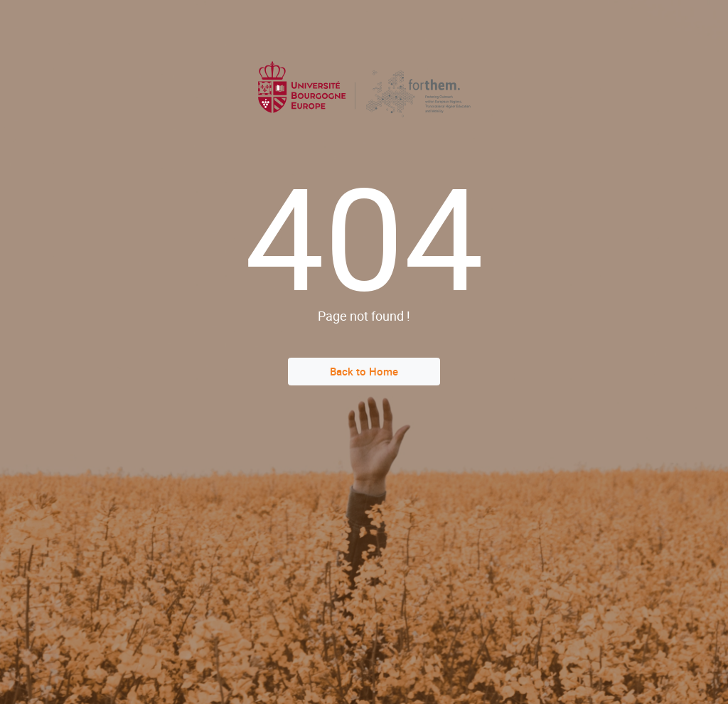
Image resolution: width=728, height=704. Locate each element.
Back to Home (364, 371)
